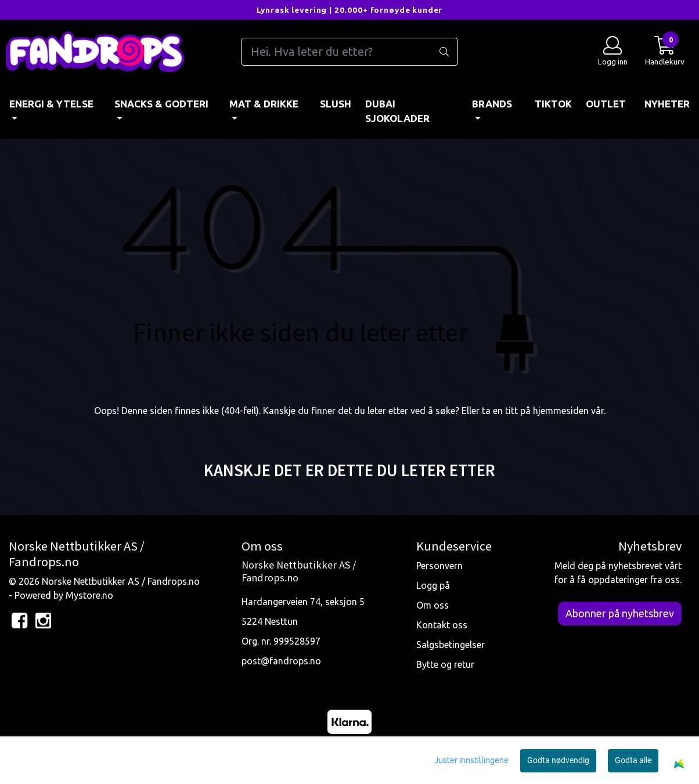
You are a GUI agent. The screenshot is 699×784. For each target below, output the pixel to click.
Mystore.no (89, 595)
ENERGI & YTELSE (51, 104)
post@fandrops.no (281, 661)
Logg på (433, 585)
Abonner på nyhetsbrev (620, 613)
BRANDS (492, 104)
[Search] (350, 52)
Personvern (439, 566)
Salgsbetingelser (451, 645)
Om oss (433, 605)
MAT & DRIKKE (264, 104)
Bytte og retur (445, 664)
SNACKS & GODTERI (161, 104)
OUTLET (606, 104)
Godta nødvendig (558, 760)
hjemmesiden (561, 411)
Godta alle (633, 760)
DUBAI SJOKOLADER (397, 111)
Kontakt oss (442, 625)
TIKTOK (553, 104)
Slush (336, 104)
